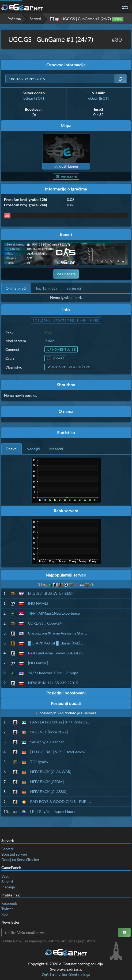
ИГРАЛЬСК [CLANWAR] (51, 772)
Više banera (66, 274)
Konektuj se (61, 349)
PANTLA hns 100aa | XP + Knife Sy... (60, 722)
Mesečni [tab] (56, 449)
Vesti (5, 876)
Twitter (7, 909)
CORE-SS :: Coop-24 (45, 623)
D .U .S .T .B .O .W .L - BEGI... (52, 593)
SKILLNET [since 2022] (49, 732)
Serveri (35, 19)
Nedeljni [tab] (33, 449)
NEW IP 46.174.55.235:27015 (53, 683)
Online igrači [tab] (16, 288)
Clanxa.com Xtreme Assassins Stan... (57, 633)
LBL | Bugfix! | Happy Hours (53, 811)
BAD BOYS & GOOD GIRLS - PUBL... (61, 801)
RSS (5, 914)
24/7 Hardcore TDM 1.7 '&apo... (54, 673)
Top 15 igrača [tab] (46, 288)
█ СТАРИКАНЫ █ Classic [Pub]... (55, 643)
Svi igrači (74, 288)
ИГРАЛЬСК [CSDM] (47, 782)
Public (49, 341)
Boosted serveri (14, 854)
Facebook (9, 903)
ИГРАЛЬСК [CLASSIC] (49, 792)
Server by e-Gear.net (47, 742)
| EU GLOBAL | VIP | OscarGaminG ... (60, 752)
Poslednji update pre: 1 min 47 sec (66, 320)
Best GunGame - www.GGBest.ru (55, 653)
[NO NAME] (38, 603)
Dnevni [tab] (12, 449)
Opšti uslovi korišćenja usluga (66, 974)
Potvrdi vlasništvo (68, 367)
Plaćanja (8, 887)
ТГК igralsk (39, 762)
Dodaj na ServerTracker (20, 860)
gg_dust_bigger (66, 166)
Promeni (66, 177)
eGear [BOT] (34, 98)
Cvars (55, 358)
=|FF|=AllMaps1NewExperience (54, 613)
